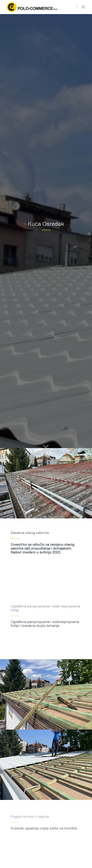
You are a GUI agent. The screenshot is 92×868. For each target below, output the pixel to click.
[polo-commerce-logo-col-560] (38, 7)
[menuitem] (75, 7)
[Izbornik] (83, 7)
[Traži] (75, 7)
